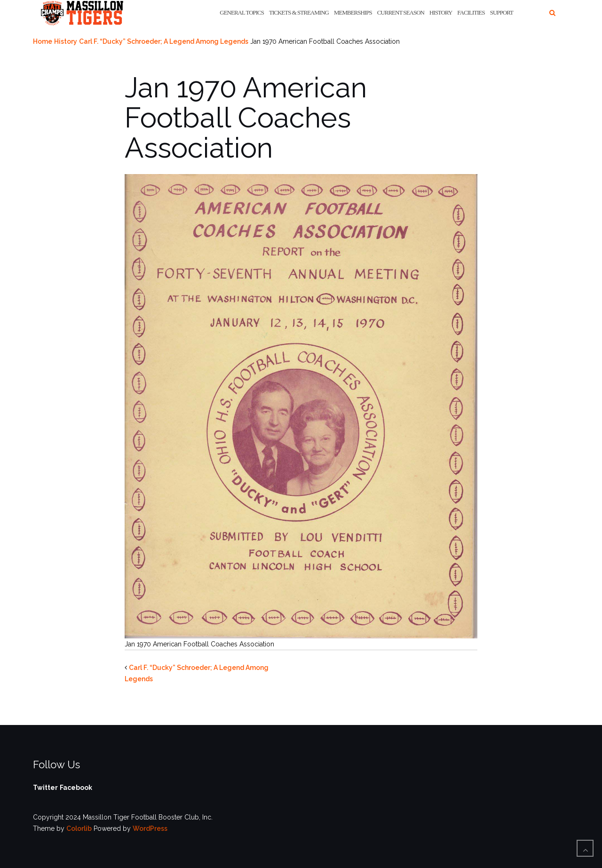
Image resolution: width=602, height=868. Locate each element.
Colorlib (79, 828)
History (441, 12)
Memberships (353, 12)
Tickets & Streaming (299, 12)
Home (43, 41)
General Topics (242, 12)
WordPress (150, 828)
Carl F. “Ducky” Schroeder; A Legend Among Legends (164, 41)
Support (502, 12)
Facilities (471, 12)
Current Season (401, 12)
